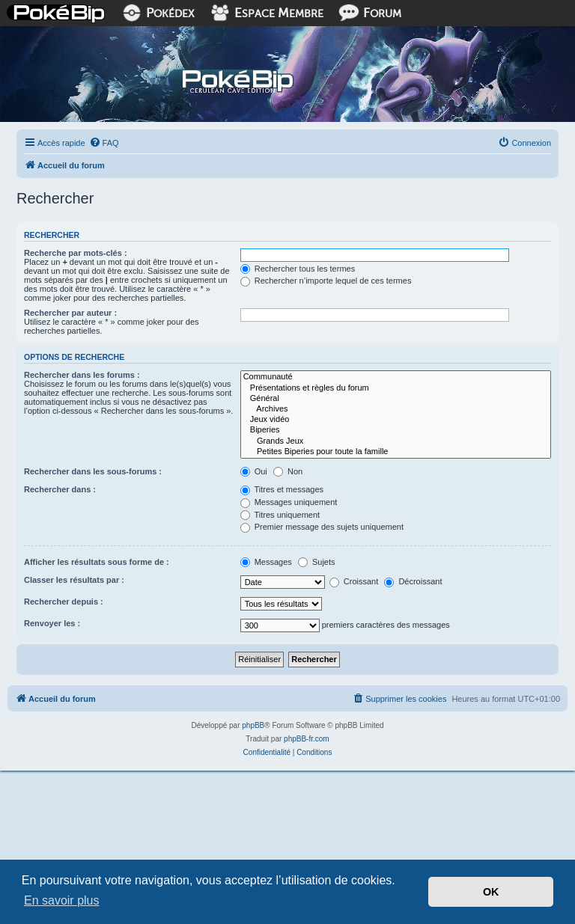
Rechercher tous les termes (298, 269)
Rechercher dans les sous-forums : (93, 471)
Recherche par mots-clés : (76, 253)
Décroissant (413, 581)
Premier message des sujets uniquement (322, 527)
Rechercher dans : (60, 489)
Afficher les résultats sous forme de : (97, 562)
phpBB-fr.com (307, 739)
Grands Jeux (396, 441)
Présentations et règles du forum (396, 388)
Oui (254, 471)
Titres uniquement (280, 515)
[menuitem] (104, 143)
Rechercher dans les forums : (82, 375)
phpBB (253, 725)
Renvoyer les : (52, 623)
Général (396, 399)
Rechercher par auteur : (70, 313)
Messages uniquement (289, 502)
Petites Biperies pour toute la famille (396, 452)
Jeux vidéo (396, 420)
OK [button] (491, 892)
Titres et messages (282, 489)
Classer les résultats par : (74, 580)
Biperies (396, 430)
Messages (266, 562)
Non (288, 471)
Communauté (396, 377)
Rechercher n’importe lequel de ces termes (326, 281)
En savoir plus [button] (62, 900)
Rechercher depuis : (64, 602)
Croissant (354, 581)
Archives (396, 409)
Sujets (317, 562)
